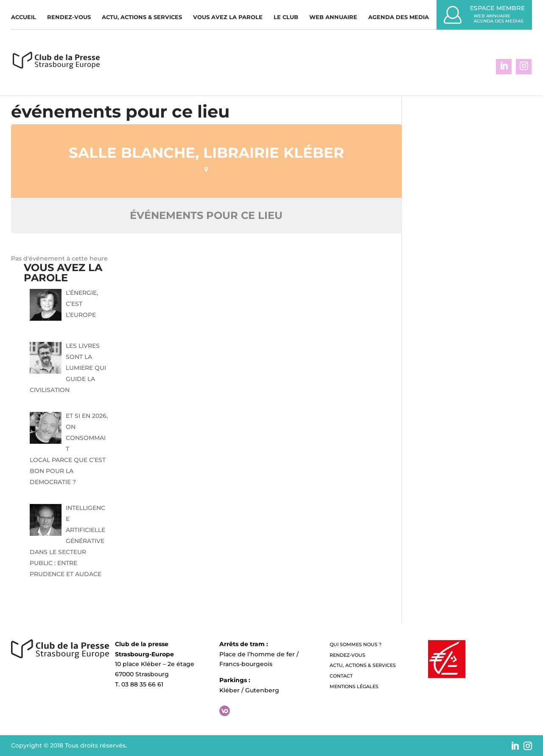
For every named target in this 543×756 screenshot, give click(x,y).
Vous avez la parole (228, 17)
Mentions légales (354, 686)
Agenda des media (399, 17)
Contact (341, 676)
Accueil (24, 17)
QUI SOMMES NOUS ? (355, 644)
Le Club (286, 17)
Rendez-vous (69, 17)
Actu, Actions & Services (142, 17)
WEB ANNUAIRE (333, 17)
